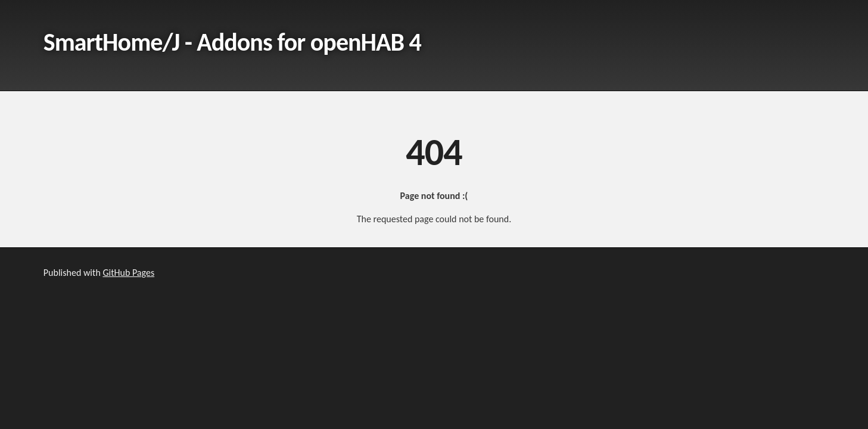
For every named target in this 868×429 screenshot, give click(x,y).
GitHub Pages (128, 273)
